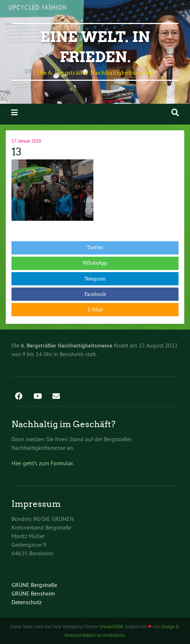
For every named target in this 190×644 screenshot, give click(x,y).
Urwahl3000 (111, 627)
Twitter (95, 248)
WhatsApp (95, 263)
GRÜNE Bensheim (33, 593)
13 (17, 152)
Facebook (95, 294)
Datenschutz (27, 602)
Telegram (95, 279)
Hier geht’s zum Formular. (43, 463)
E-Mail (95, 310)
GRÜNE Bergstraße (34, 585)
